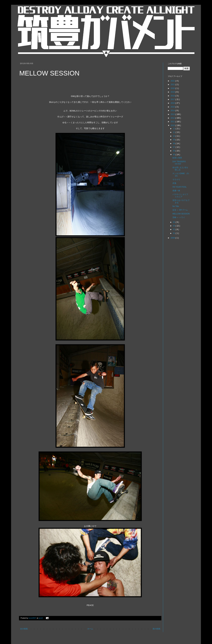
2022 (173, 81)
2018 (173, 96)
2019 (173, 92)
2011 (173, 122)
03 (174, 226)
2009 (173, 238)
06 (174, 151)
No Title (176, 206)
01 (174, 233)
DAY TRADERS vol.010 (179, 163)
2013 (173, 114)
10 (174, 136)
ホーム (90, 629)
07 (174, 147)
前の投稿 (156, 629)
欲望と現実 (177, 158)
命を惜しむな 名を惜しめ (180, 169)
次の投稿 (24, 629)
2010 (173, 125)
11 (174, 132)
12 (174, 129)
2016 (173, 103)
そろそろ (176, 180)
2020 (173, 88)
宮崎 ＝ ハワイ (179, 217)
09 (174, 140)
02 (174, 229)
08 (174, 144)
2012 (173, 118)
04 (174, 222)
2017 (173, 99)
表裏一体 (176, 191)
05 (174, 155)
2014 (173, 111)
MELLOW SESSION (181, 214)
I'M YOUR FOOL (179, 187)
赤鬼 (174, 183)
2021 (173, 85)
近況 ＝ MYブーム (180, 210)
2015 (173, 107)
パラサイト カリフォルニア (180, 196)
